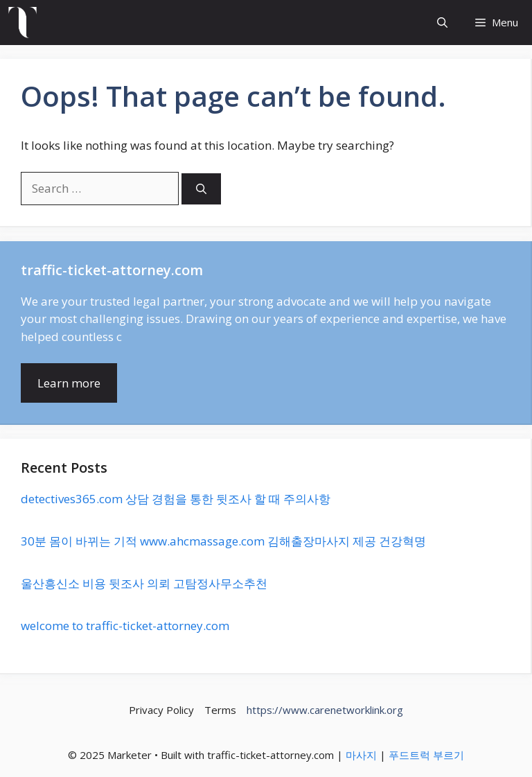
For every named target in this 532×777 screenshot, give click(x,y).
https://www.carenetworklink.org (325, 710)
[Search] (201, 189)
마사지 (361, 755)
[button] (442, 23)
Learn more (69, 383)
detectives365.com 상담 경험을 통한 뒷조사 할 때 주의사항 (176, 499)
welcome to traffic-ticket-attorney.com (125, 626)
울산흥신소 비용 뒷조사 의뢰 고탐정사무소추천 (144, 583)
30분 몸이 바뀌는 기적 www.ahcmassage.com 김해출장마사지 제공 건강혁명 (223, 541)
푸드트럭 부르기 (426, 755)
